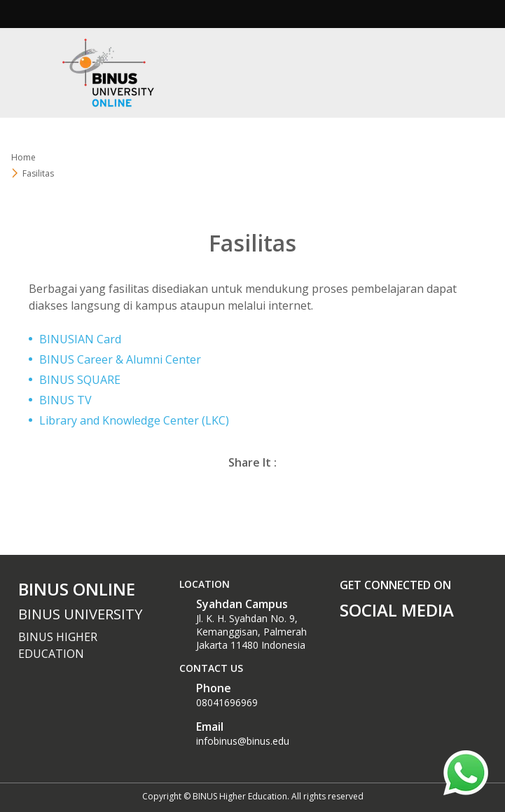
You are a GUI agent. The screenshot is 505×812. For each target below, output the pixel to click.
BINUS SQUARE (80, 380)
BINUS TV (65, 400)
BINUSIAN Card (80, 339)
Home (23, 157)
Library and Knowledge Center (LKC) (134, 420)
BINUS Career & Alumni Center (120, 359)
